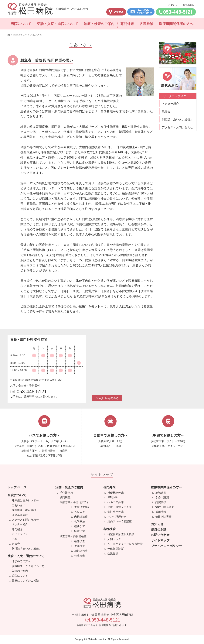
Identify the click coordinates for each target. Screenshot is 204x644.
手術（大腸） (82, 507)
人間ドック (114, 539)
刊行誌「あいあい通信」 (177, 119)
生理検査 (80, 546)
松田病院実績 (163, 517)
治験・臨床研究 (165, 507)
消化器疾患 (66, 493)
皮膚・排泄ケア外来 (120, 507)
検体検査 (80, 541)
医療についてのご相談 (25, 581)
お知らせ (173, 5)
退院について (20, 576)
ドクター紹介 (170, 103)
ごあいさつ (19, 505)
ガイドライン (20, 534)
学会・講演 (162, 497)
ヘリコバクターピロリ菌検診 (125, 544)
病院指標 (161, 502)
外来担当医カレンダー (25, 500)
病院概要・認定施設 (24, 510)
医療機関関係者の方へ (176, 24)
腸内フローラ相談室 (120, 521)
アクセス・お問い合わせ (177, 127)
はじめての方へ (21, 561)
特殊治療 (80, 531)
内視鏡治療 (81, 517)
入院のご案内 (20, 571)
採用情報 (161, 512)
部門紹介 (17, 529)
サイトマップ (160, 540)
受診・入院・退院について (58, 24)
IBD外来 (112, 497)
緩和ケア (80, 526)
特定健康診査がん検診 (121, 534)
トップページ (17, 487)
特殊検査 (80, 556)
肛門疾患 (65, 497)
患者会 (166, 111)
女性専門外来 (116, 512)
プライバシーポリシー (167, 546)
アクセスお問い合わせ (25, 520)
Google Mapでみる (107, 398)
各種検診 (146, 24)
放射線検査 (81, 551)
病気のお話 (189, 5)
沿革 (14, 539)
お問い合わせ (160, 535)
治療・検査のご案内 (99, 24)
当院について (21, 24)
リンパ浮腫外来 (117, 517)
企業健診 (113, 553)
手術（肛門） (81, 502)
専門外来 (127, 24)
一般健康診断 (116, 549)
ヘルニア (80, 512)
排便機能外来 (116, 493)
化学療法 (80, 521)
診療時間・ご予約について (28, 566)
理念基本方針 (20, 515)
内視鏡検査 (80, 536)
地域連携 (161, 493)
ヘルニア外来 (116, 502)
